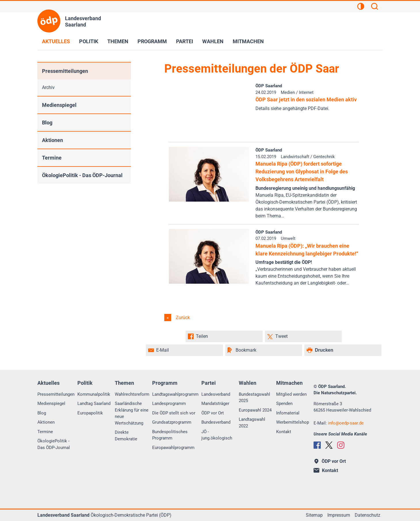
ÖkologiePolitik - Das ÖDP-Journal (82, 175)
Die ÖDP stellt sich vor (174, 413)
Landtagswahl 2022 (252, 423)
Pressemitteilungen (65, 71)
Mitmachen (248, 41)
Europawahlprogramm (173, 448)
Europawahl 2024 (255, 410)
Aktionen (52, 140)
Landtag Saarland (94, 403)
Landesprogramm (169, 403)
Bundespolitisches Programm (170, 435)
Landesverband (216, 394)
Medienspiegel (59, 105)
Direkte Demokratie (126, 436)
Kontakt (284, 432)
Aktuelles (56, 41)
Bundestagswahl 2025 (254, 398)
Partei (185, 41)
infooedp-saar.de (346, 423)
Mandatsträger (215, 403)
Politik (89, 41)
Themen (118, 41)
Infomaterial (288, 413)
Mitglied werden (291, 394)
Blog (47, 123)
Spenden (284, 403)
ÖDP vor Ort (213, 413)
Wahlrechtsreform (132, 394)
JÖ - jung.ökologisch (217, 435)
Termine (52, 158)
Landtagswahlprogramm (175, 394)
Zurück (182, 318)
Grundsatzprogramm (172, 422)
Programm (152, 41)
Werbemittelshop (293, 422)
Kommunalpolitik (94, 394)
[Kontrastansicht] (361, 7)
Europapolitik (90, 413)
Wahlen (213, 41)
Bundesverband (216, 422)
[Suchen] (375, 7)
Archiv (48, 87)
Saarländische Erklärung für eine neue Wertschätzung (132, 413)
